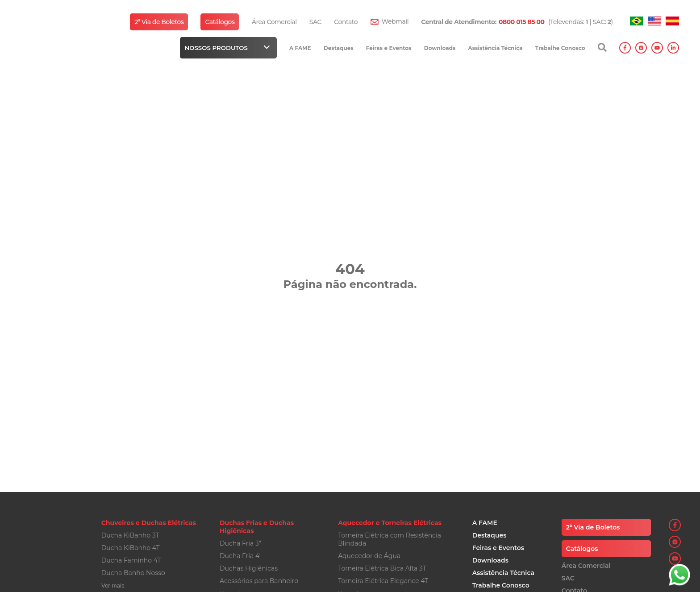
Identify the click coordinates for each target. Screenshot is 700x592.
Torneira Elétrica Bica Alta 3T (382, 568)
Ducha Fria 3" (240, 543)
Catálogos (220, 22)
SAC (315, 22)
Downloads (440, 48)
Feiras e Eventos (389, 48)
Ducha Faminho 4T (131, 560)
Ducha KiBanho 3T (130, 535)
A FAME (300, 48)
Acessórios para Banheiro (259, 581)
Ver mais (113, 586)
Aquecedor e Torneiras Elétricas (390, 523)
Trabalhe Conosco (560, 48)
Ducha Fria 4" (241, 556)
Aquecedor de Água (369, 556)
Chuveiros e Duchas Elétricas (149, 523)
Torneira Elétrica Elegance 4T (383, 581)
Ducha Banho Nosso (133, 573)
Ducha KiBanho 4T (131, 548)
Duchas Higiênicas (249, 568)
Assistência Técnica (496, 48)
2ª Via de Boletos (159, 22)
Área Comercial (274, 22)
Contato (346, 22)
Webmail (395, 21)
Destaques (339, 48)
